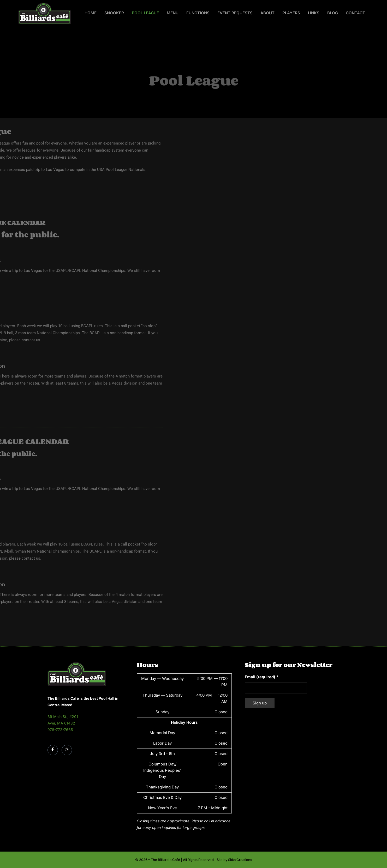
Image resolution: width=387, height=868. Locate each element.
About (267, 13)
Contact (355, 13)
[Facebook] (53, 750)
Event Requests (235, 13)
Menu (173, 13)
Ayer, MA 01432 (61, 723)
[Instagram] (67, 750)
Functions (198, 13)
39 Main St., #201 (63, 717)
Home (91, 13)
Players (291, 13)
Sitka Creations (240, 860)
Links (314, 13)
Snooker (114, 13)
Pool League (145, 13)
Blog (333, 13)
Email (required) (262, 677)
